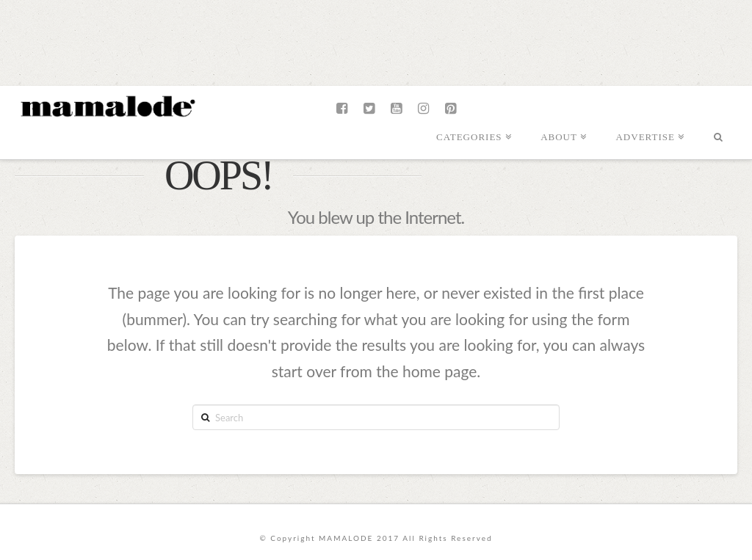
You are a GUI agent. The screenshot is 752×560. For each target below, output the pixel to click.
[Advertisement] (376, 40)
